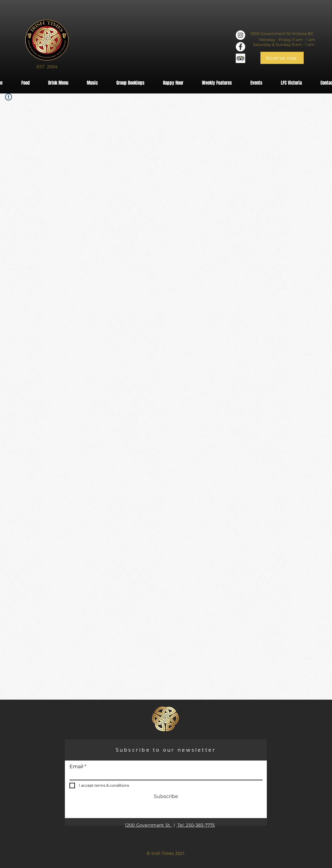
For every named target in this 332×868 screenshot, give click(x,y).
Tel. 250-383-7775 (196, 825)
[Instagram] (240, 35)
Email (76, 767)
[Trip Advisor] (240, 58)
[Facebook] (240, 47)
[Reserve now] (282, 58)
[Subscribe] (166, 797)
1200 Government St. (149, 825)
